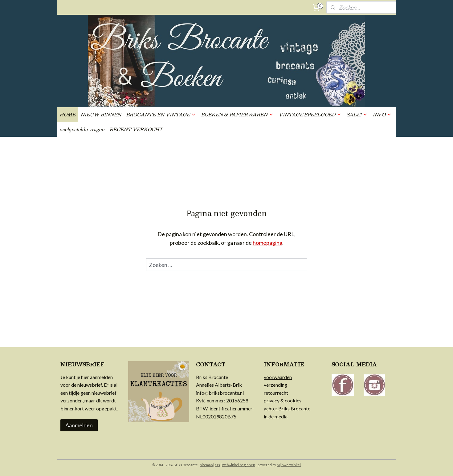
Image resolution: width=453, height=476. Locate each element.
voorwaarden (278, 377)
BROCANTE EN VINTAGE (161, 114)
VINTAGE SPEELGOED (310, 114)
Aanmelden (79, 425)
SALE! (357, 114)
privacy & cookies (283, 400)
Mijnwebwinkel (289, 465)
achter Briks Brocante (287, 408)
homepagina (267, 243)
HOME (67, 114)
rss (217, 465)
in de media (276, 416)
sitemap (206, 465)
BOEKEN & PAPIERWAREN (237, 114)
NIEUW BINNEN (101, 114)
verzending (275, 385)
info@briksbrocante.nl (220, 393)
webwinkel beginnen (239, 465)
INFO (382, 114)
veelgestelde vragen (82, 129)
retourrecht (276, 393)
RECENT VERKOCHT (136, 129)
